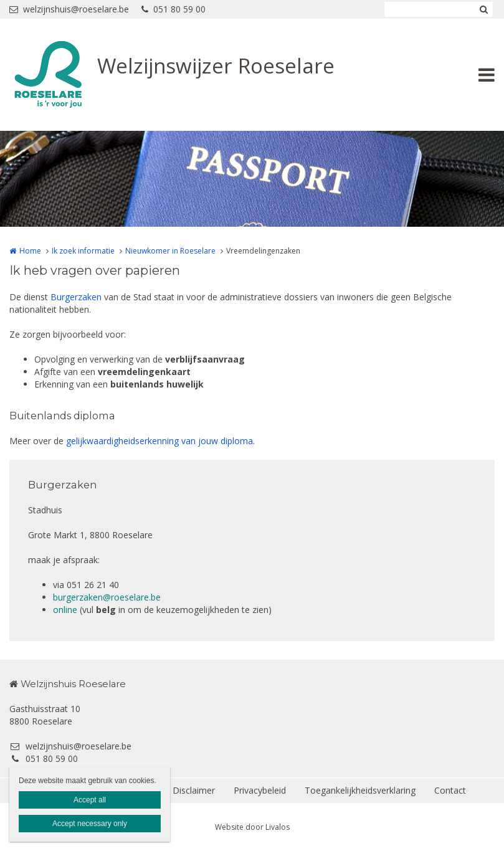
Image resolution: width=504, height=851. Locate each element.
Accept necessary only (90, 824)
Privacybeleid (260, 790)
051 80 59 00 (174, 9)
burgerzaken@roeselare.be (107, 597)
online (65, 610)
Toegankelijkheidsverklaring (360, 790)
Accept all (90, 800)
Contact (450, 790)
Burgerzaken (76, 297)
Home (30, 251)
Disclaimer (194, 790)
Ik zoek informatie (83, 251)
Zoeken (483, 9)
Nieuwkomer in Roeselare (170, 251)
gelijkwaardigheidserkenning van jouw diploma (159, 441)
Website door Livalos (252, 827)
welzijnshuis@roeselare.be (69, 9)
